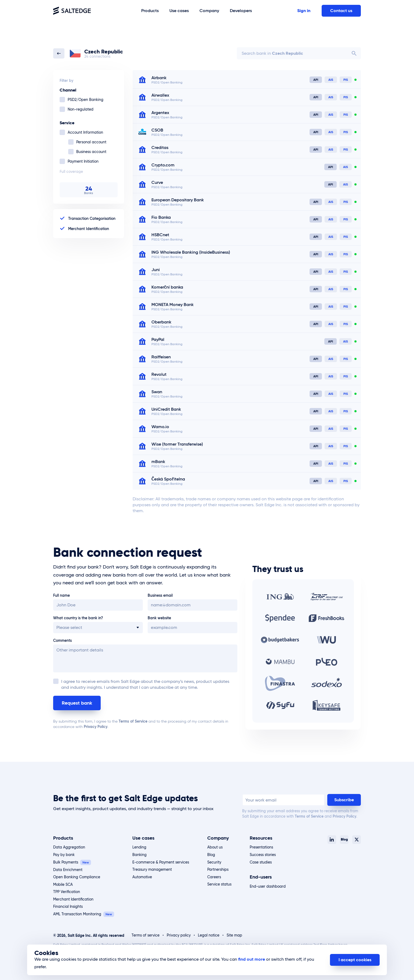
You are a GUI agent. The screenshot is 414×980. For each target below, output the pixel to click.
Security (214, 862)
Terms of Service (133, 721)
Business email (160, 595)
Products (63, 838)
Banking (139, 855)
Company (218, 838)
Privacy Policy (96, 727)
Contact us (341, 11)
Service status (219, 884)
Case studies (261, 862)
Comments (62, 640)
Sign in (304, 11)
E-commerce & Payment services (161, 862)
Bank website (159, 618)
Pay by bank (64, 855)
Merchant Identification (73, 899)
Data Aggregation (69, 847)
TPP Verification (67, 892)
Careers (214, 877)
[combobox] (299, 53)
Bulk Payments (66, 862)
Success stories (263, 855)
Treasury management (152, 869)
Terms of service (146, 935)
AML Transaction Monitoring (77, 914)
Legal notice (209, 935)
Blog (211, 855)
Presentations (261, 847)
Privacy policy (179, 935)
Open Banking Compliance (77, 877)
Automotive (142, 877)
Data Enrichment (68, 870)
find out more (252, 959)
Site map (234, 935)
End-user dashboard (268, 886)
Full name (61, 595)
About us (215, 847)
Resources (261, 838)
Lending (139, 847)
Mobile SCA (63, 884)
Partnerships (218, 869)
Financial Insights (68, 906)
